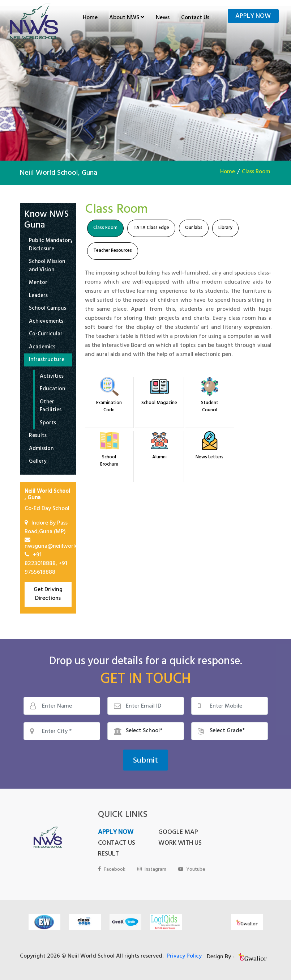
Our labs (194, 228)
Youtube (192, 870)
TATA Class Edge (151, 228)
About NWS (127, 18)
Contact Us (195, 18)
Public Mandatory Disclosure (51, 245)
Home (90, 18)
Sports (48, 424)
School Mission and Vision (47, 266)
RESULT (108, 854)
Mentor (38, 283)
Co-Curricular (46, 335)
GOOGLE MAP (173, 833)
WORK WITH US (175, 844)
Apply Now (253, 17)
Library (225, 228)
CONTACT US (117, 844)
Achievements (46, 322)
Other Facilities (51, 407)
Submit (145, 761)
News (163, 18)
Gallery (38, 462)
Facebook (112, 870)
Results (38, 436)
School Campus (48, 309)
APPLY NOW (116, 833)
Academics (42, 348)
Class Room (256, 172)
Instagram (152, 870)
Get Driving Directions (48, 594)
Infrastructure (47, 360)
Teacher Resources (113, 251)
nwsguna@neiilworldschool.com (66, 547)
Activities (52, 377)
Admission (41, 449)
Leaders (38, 296)
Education (52, 390)
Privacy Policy (184, 956)
